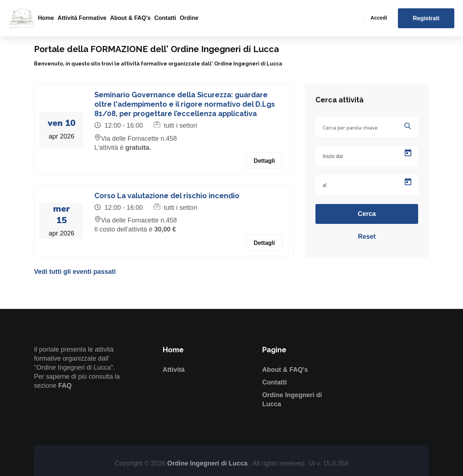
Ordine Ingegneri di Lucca (208, 463)
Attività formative (82, 18)
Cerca (367, 214)
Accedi (379, 18)
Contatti (165, 18)
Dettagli (264, 161)
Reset (367, 237)
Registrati (426, 18)
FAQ (65, 386)
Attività (174, 370)
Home (46, 18)
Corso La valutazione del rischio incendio (167, 196)
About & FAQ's (130, 18)
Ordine (189, 18)
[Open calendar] (408, 153)
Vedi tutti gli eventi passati (75, 272)
